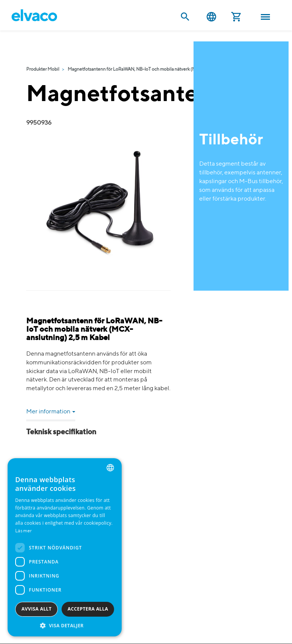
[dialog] (65, 547)
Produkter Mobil (43, 70)
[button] (65, 625)
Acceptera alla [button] (88, 609)
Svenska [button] (211, 17)
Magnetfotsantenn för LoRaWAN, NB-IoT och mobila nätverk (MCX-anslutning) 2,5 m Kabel (160, 70)
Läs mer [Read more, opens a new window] (23, 531)
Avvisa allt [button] (37, 609)
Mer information (51, 412)
